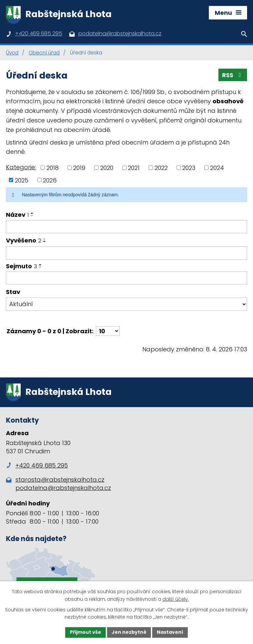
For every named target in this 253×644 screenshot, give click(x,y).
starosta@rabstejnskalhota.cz (60, 480)
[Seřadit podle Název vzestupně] (32, 213)
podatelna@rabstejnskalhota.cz (63, 488)
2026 (50, 180)
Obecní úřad (44, 53)
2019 (79, 168)
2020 (107, 168)
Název (17, 215)
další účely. (176, 599)
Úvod (12, 53)
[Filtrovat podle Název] (126, 227)
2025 (22, 180)
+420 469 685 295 (37, 465)
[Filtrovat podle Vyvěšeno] (126, 253)
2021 (134, 168)
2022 (161, 168)
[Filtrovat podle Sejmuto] (126, 278)
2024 (217, 168)
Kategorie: (21, 167)
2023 (189, 168)
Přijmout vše (85, 632)
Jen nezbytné (129, 632)
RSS (233, 75)
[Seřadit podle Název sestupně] (32, 216)
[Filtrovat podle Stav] (126, 304)
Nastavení (170, 632)
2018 (53, 168)
